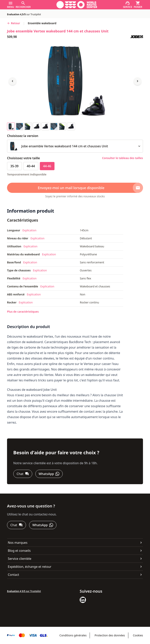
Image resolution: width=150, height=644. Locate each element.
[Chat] (23, 474)
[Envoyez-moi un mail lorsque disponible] (75, 188)
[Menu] (11, 5)
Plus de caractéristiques (23, 312)
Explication (29, 230)
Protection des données (110, 635)
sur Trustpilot (24, 14)
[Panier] (138, 5)
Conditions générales (73, 635)
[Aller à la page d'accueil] (77, 5)
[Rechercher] (23, 5)
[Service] (127, 5)
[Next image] (137, 81)
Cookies (138, 635)
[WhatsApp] (49, 474)
